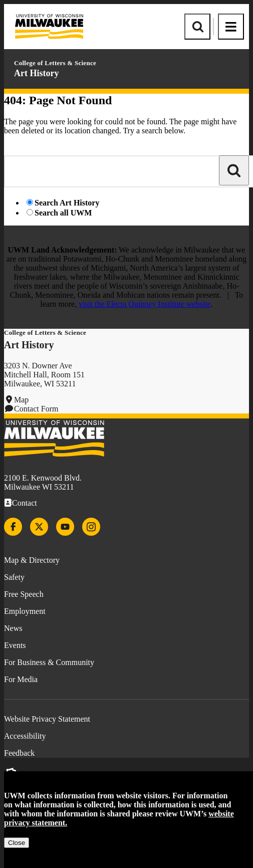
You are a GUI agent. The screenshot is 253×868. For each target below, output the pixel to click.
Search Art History (67, 203)
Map (21, 400)
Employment (25, 611)
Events (15, 645)
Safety (14, 577)
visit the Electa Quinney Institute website (145, 304)
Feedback (19, 753)
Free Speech (24, 594)
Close (17, 843)
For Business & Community (49, 662)
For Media (21, 679)
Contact (25, 503)
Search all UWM (63, 213)
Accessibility (25, 736)
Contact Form (36, 409)
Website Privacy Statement (47, 719)
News (13, 628)
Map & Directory (32, 560)
